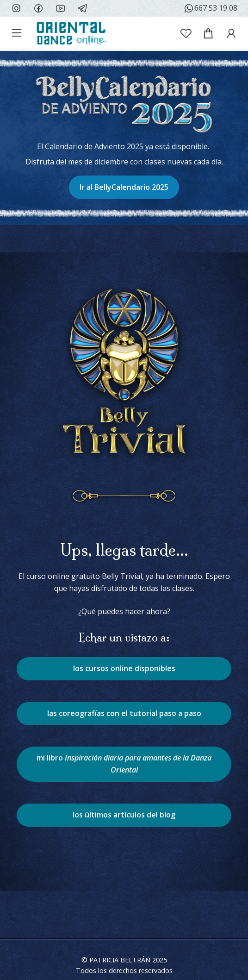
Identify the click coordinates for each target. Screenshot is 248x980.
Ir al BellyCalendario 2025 (124, 187)
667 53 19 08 (210, 8)
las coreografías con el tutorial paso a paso (124, 713)
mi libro (124, 764)
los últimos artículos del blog (124, 815)
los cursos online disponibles (124, 668)
